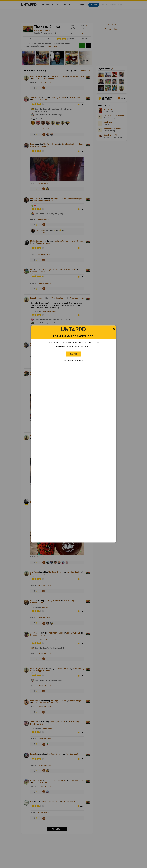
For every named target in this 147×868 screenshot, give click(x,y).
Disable (73, 354)
